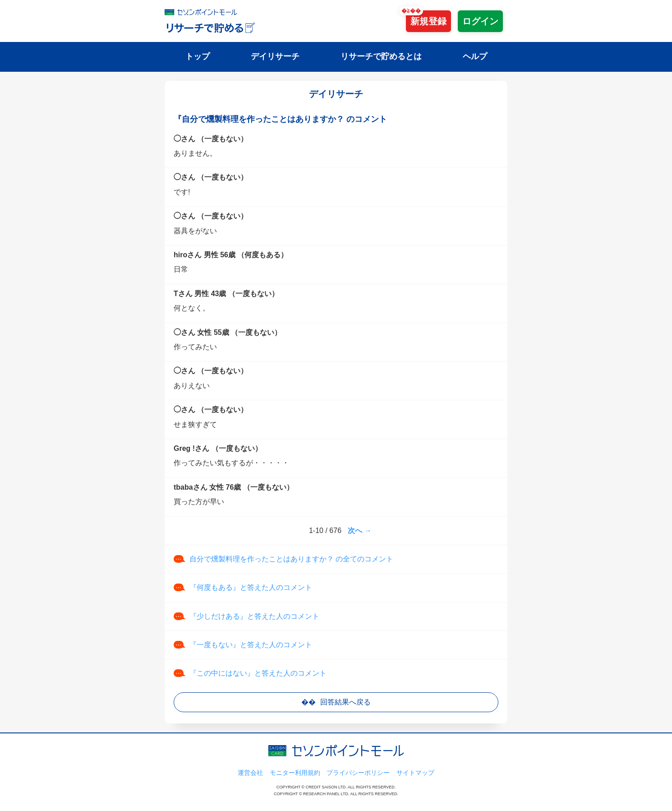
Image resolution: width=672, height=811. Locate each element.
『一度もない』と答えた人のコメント (251, 645)
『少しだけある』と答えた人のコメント (254, 616)
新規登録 (428, 21)
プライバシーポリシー (358, 773)
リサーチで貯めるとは (381, 56)
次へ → (359, 531)
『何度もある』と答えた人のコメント (251, 587)
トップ (198, 56)
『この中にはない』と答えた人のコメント (258, 673)
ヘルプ (475, 56)
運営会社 (250, 773)
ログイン (480, 21)
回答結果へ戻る (345, 702)
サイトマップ (415, 773)
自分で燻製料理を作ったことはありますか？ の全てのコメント (291, 559)
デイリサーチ (275, 56)
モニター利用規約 (295, 773)
